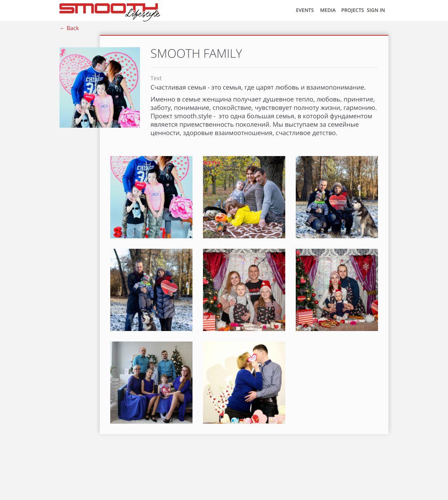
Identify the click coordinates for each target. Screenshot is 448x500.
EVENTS (305, 10)
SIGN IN (376, 10)
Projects (353, 10)
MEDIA (328, 10)
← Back (69, 28)
